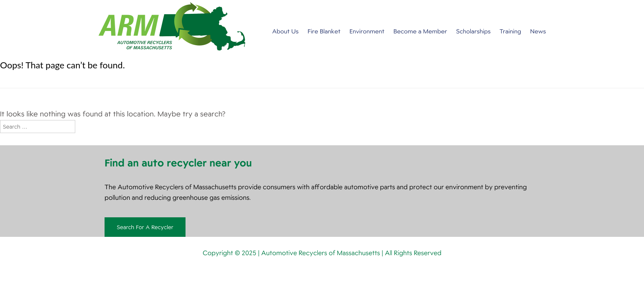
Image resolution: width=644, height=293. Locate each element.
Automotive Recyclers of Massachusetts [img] (172, 26)
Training (510, 31)
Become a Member (420, 31)
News (538, 31)
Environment (367, 31)
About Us (285, 31)
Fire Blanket (324, 31)
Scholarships (473, 31)
